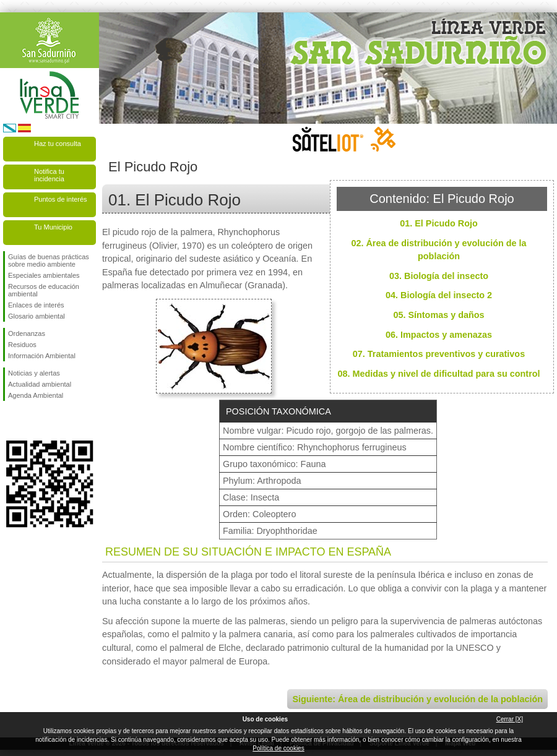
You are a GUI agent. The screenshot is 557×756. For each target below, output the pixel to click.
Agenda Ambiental (36, 395)
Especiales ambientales (44, 275)
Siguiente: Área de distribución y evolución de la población (417, 699)
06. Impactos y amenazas (439, 335)
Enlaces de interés (36, 305)
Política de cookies (278, 748)
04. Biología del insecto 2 (439, 295)
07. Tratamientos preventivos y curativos (439, 354)
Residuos (22, 345)
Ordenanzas (27, 333)
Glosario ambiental (37, 316)
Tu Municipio (53, 227)
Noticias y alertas (34, 373)
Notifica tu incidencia (49, 175)
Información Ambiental (42, 356)
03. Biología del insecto (439, 276)
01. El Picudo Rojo (439, 223)
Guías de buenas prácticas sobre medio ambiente (49, 260)
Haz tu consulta (58, 144)
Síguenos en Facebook (11, 421)
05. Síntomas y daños (438, 315)
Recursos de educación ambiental (44, 290)
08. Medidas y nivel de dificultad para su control (438, 374)
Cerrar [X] (510, 719)
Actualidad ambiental (40, 384)
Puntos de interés (61, 199)
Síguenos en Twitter (31, 421)
